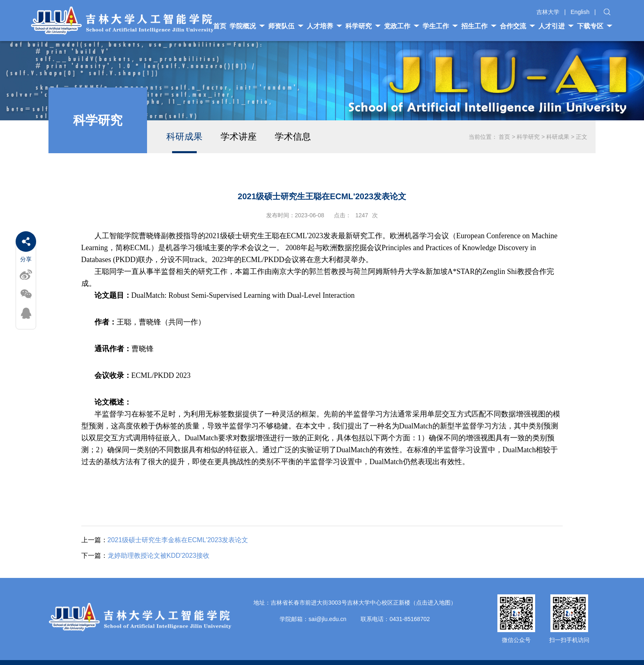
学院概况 (247, 26)
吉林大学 (548, 12)
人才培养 (324, 26)
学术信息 (293, 137)
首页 (504, 137)
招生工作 (479, 26)
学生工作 (440, 26)
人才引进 (556, 26)
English (580, 12)
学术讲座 (239, 137)
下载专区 (595, 26)
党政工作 (402, 26)
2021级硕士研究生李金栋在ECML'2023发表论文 (165, 540)
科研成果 (184, 137)
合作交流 (517, 26)
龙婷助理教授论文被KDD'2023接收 (145, 556)
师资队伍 (286, 26)
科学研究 (363, 26)
